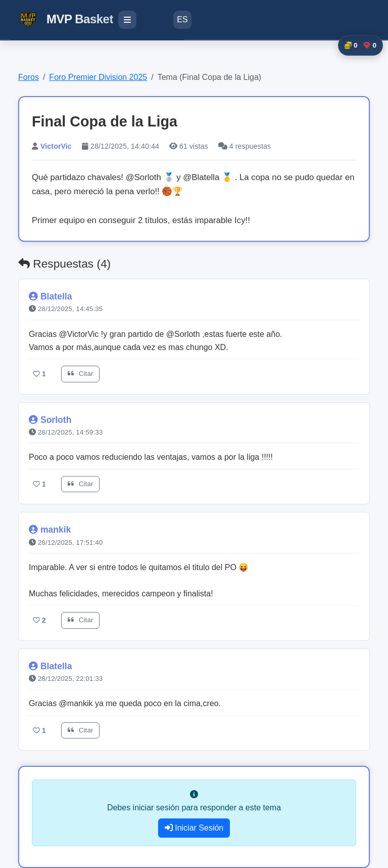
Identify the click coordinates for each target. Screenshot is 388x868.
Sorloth (56, 420)
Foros (29, 77)
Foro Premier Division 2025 (98, 77)
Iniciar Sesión (194, 828)
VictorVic (56, 146)
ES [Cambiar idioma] (182, 19)
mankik (56, 530)
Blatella (56, 296)
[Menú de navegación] (127, 20)
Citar (80, 374)
